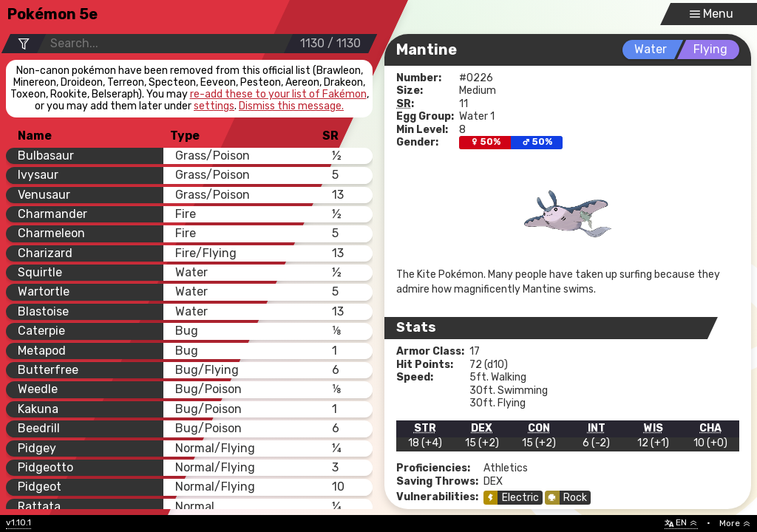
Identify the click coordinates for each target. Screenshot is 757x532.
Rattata (39, 507)
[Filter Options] (23, 44)
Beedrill (39, 428)
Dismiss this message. (291, 106)
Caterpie (41, 331)
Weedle (38, 389)
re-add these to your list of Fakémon (278, 95)
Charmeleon (51, 233)
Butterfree (48, 370)
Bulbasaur (46, 156)
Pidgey (37, 448)
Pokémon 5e (52, 14)
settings (214, 106)
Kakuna (38, 409)
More (735, 523)
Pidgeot (40, 487)
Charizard (45, 253)
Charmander (52, 214)
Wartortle (44, 291)
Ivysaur (38, 175)
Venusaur (44, 195)
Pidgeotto (45, 467)
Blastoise (43, 311)
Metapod (42, 351)
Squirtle (40, 272)
